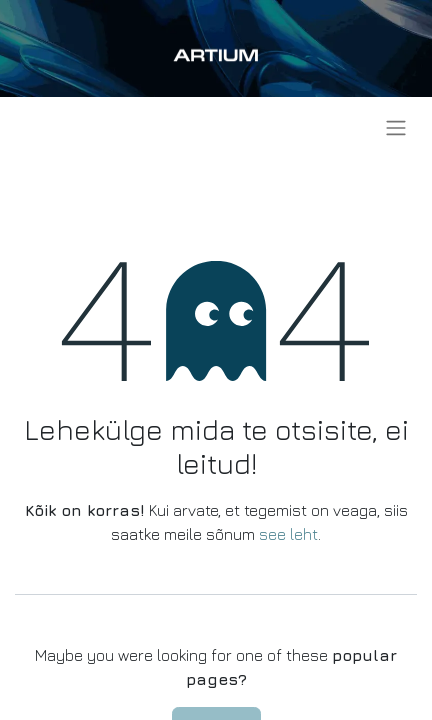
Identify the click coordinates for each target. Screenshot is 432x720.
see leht (288, 534)
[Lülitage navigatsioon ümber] (396, 127)
